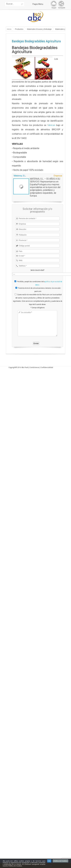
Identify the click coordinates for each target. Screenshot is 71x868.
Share (61, 4)
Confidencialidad (47, 368)
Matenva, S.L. (20, 176)
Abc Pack (25, 368)
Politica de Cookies (60, 861)
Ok (49, 861)
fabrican (51, 125)
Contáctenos (34, 368)
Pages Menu (40, 4)
